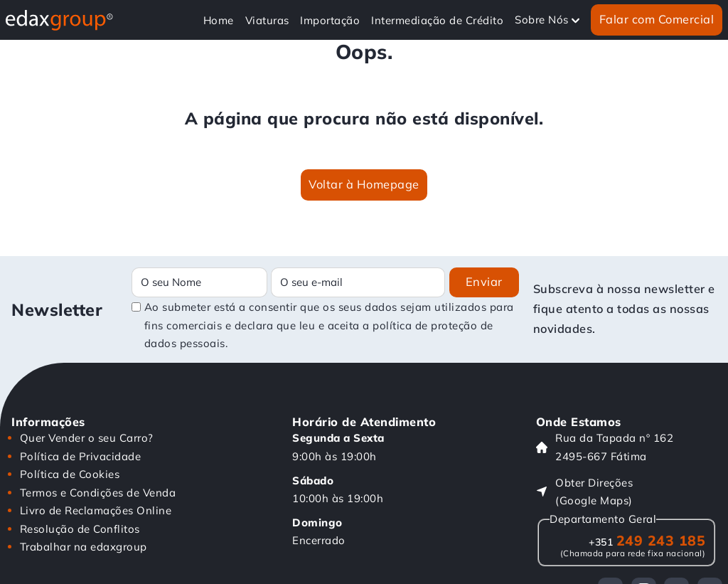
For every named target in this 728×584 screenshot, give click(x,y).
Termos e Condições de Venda (98, 493)
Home (219, 20)
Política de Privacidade (81, 456)
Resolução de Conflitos (80, 529)
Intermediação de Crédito (437, 20)
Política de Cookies (70, 474)
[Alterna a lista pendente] (576, 20)
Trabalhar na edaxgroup (84, 547)
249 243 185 (647, 540)
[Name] (199, 282)
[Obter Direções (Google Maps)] (626, 492)
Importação (330, 20)
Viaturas (267, 20)
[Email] (358, 282)
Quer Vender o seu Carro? (87, 438)
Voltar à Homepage (364, 184)
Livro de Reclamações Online (96, 510)
